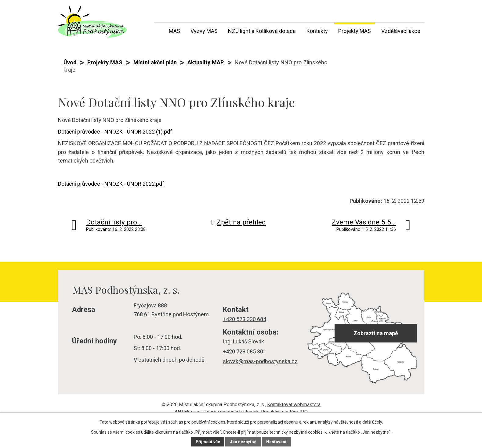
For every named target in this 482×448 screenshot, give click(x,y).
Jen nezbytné (244, 442)
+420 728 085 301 (245, 351)
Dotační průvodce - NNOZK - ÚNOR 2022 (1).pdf (115, 132)
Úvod (158, 30)
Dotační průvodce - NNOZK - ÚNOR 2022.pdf (111, 184)
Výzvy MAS (204, 31)
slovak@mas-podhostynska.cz (260, 361)
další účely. (373, 422)
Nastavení (277, 442)
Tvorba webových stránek (232, 412)
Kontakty (317, 31)
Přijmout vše (208, 442)
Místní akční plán (155, 62)
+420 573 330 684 (245, 319)
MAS (174, 31)
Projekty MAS (355, 31)
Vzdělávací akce (401, 31)
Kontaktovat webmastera (294, 405)
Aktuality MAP (206, 62)
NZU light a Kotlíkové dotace (262, 31)
